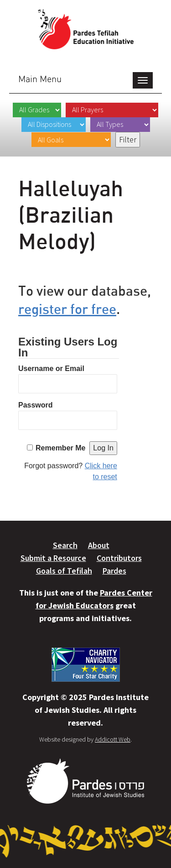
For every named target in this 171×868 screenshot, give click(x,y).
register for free (67, 309)
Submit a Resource (53, 558)
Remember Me (60, 448)
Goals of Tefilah (64, 571)
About (99, 545)
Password (36, 405)
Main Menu (40, 79)
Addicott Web (113, 739)
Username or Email (51, 369)
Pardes (114, 571)
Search (65, 545)
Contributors (119, 558)
